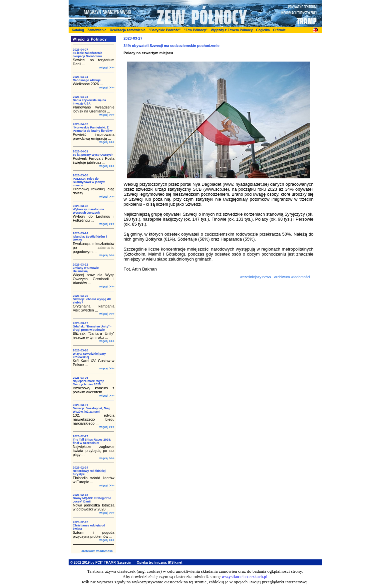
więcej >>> (107, 68)
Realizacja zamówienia (127, 30)
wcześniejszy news (255, 277)
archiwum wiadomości (97, 551)
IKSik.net (175, 563)
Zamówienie (97, 30)
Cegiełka (263, 30)
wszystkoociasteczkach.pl (245, 577)
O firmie (279, 30)
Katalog (78, 30)
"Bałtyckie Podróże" (165, 30)
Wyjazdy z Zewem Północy (232, 30)
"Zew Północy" (196, 30)
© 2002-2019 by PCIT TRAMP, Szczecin (101, 563)
